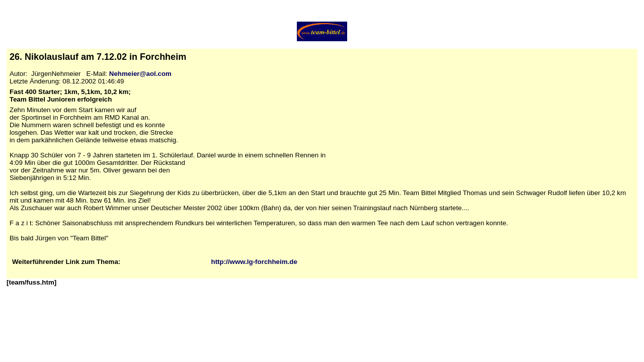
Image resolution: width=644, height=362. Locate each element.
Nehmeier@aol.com (140, 74)
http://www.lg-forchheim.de (254, 262)
